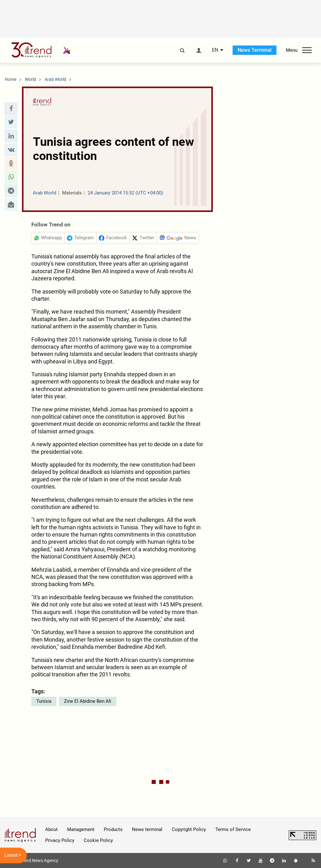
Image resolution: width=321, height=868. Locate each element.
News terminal (147, 829)
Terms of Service (233, 829)
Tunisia (44, 701)
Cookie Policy (98, 840)
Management (81, 829)
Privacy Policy (60, 840)
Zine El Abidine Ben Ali (88, 701)
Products (113, 829)
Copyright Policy (189, 829)
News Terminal (255, 50)
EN (215, 50)
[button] (11, 109)
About (51, 829)
